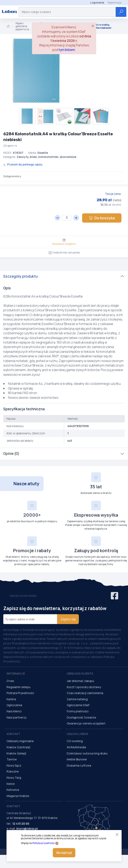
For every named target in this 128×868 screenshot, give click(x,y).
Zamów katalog (77, 699)
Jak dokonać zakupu (80, 681)
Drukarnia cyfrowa (79, 765)
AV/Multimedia (76, 747)
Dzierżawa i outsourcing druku (87, 753)
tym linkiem (67, 50)
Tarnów (12, 759)
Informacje (16, 673)
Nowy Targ (14, 778)
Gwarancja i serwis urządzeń (86, 723)
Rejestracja (115, 3)
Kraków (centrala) (19, 747)
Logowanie (97, 3)
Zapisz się (68, 619)
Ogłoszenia (14, 705)
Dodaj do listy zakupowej (64, 252)
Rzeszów (13, 771)
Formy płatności (78, 711)
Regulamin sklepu (18, 687)
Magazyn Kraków (18, 796)
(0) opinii (10, 146)
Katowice (13, 790)
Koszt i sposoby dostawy (84, 687)
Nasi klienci (14, 711)
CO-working (75, 741)
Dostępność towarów (82, 717)
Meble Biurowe (77, 759)
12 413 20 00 (21, 824)
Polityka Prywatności (20, 693)
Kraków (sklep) (16, 753)
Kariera (11, 699)
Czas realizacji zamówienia (85, 693)
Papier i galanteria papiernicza (22, 26)
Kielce (11, 784)
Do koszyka (102, 218)
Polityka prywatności (44, 843)
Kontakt (13, 734)
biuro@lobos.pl (27, 828)
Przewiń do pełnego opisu (23, 164)
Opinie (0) (11, 454)
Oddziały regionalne (20, 741)
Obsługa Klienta (80, 673)
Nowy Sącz (14, 765)
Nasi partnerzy (16, 717)
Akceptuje (64, 853)
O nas (10, 681)
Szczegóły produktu (20, 276)
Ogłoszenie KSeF (78, 705)
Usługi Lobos (77, 734)
